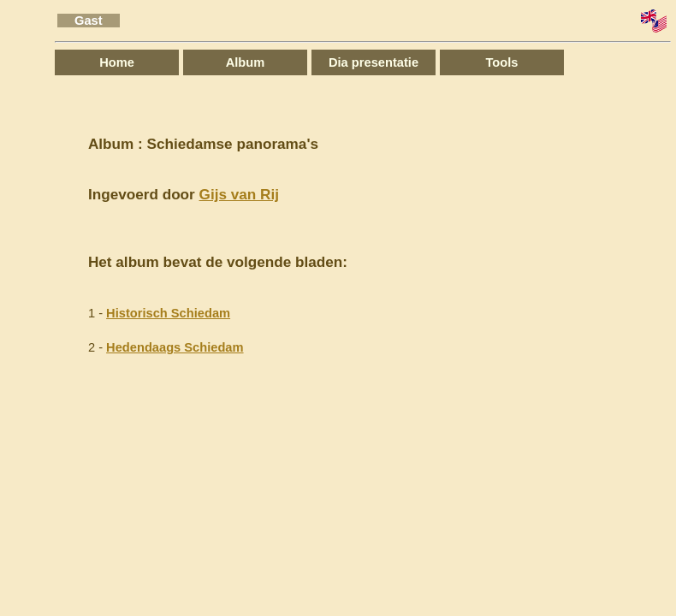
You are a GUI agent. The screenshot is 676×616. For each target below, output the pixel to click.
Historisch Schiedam (168, 313)
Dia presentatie (374, 62)
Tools (502, 62)
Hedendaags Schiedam (175, 347)
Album (246, 62)
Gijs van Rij (239, 194)
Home (117, 62)
